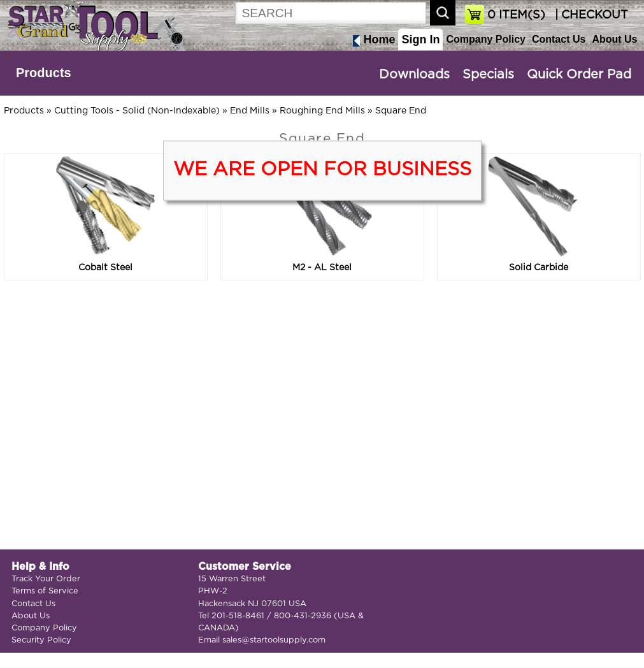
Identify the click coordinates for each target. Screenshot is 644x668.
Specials (488, 75)
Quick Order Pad (579, 75)
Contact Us (559, 39)
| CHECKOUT (590, 15)
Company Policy (485, 39)
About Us (614, 39)
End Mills (250, 111)
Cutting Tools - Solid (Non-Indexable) (137, 111)
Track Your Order (46, 579)
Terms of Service (45, 591)
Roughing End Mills (322, 111)
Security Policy (41, 640)
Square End (401, 111)
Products (44, 73)
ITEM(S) (516, 15)
